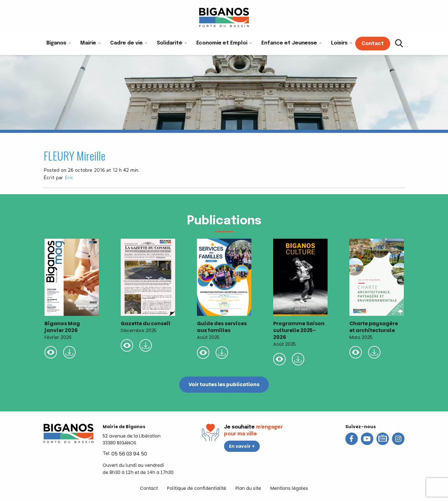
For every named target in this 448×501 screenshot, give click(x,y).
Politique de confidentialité (197, 488)
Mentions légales (289, 488)
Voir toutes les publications (224, 384)
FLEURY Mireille (75, 155)
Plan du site (248, 488)
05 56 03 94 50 (129, 454)
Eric (69, 177)
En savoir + (242, 446)
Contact (149, 488)
